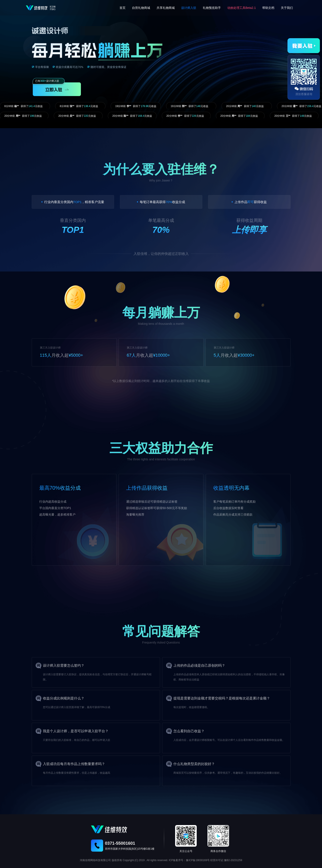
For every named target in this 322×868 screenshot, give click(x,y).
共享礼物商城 (166, 8)
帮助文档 (268, 8)
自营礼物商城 (141, 8)
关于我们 (287, 8)
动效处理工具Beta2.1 (242, 8)
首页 (123, 8)
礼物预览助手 (212, 8)
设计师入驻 (189, 8)
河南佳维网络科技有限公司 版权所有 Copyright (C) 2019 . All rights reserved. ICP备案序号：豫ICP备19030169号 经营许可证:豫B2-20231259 (161, 860)
